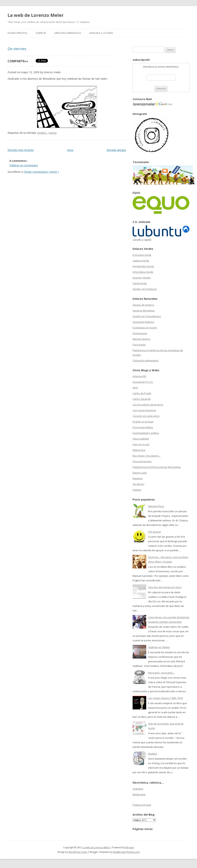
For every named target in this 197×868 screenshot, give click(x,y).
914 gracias (155, 532)
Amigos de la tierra (143, 305)
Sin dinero (138, 484)
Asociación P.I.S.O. (143, 382)
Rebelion (138, 478)
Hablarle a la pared (101, 33)
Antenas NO (140, 376)
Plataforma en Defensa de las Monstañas (157, 467)
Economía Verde (142, 255)
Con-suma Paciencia (144, 410)
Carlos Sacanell (141, 399)
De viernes (17, 49)
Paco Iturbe (139, 345)
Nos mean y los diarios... (147, 456)
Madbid (152, 754)
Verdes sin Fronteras (145, 289)
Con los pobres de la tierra (148, 405)
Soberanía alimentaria (145, 360)
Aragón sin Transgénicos (147, 316)
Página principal (18, 33)
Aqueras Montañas (144, 311)
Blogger (130, 847)
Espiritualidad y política (146, 433)
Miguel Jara (139, 450)
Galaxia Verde (141, 261)
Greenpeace (140, 333)
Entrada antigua (116, 150)
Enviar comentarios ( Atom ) (41, 172)
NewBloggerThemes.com (126, 852)
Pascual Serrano (142, 461)
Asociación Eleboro (143, 322)
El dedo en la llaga (143, 422)
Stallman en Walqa (159, 647)
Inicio (70, 150)
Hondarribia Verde (143, 266)
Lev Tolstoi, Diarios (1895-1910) (165, 698)
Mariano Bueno (141, 339)
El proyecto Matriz (143, 427)
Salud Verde (140, 283)
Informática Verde (143, 272)
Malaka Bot (139, 794)
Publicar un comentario (24, 165)
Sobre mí (41, 33)
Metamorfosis (156, 506)
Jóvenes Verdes (142, 278)
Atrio (135, 388)
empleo (42, 133)
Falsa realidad (141, 439)
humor (53, 133)
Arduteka (138, 789)
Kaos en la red (141, 444)
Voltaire (137, 490)
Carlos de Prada (142, 393)
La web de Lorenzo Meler (36, 15)
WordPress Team (78, 852)
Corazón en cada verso (146, 416)
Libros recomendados (68, 33)
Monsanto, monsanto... (161, 673)
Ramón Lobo (140, 473)
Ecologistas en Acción (145, 328)
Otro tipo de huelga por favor (165, 587)
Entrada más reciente (21, 150)
